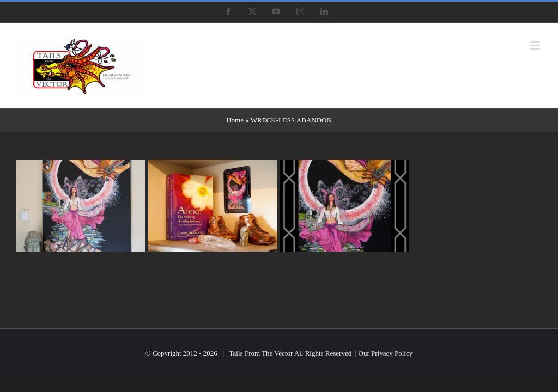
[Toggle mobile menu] (536, 45)
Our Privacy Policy (386, 353)
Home (235, 120)
